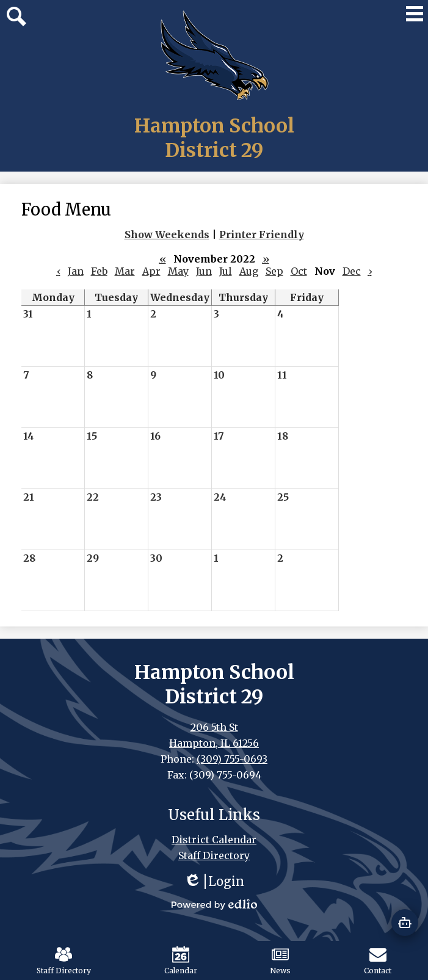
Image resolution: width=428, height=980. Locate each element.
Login (214, 881)
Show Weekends (167, 234)
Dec (352, 271)
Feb (99, 271)
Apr (151, 271)
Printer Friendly (262, 234)
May (178, 271)
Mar (125, 271)
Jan (76, 271)
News (280, 960)
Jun (204, 271)
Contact (378, 960)
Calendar (181, 960)
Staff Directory (64, 960)
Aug (249, 271)
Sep (274, 271)
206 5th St (214, 727)
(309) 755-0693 (232, 759)
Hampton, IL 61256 (214, 743)
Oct (299, 271)
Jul (226, 271)
